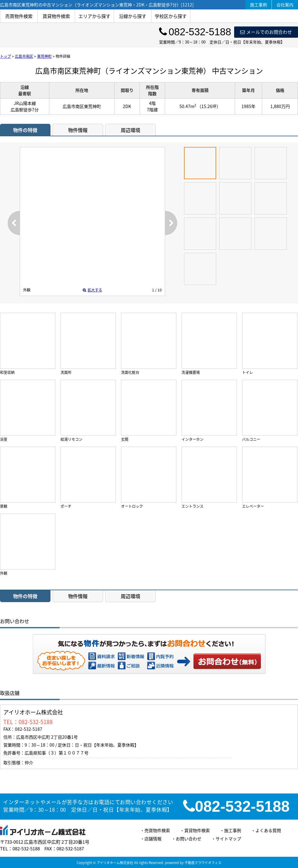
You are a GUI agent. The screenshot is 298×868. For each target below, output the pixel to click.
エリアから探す (94, 16)
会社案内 (285, 5)
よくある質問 (268, 830)
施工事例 (258, 5)
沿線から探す (133, 16)
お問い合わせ (227, 661)
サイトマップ (228, 838)
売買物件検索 (19, 16)
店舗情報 (153, 838)
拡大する (92, 290)
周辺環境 (130, 130)
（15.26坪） (209, 106)
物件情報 (78, 130)
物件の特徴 (25, 130)
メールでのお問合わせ (266, 32)
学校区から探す (171, 16)
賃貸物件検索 (56, 16)
